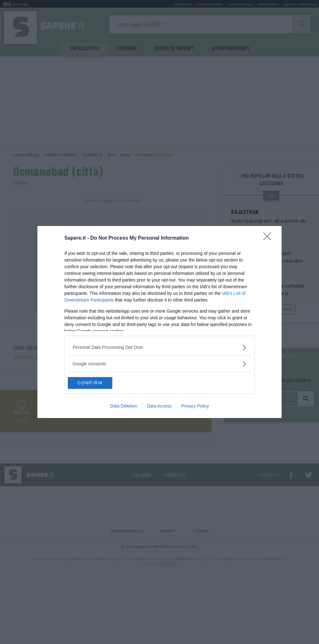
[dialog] (159, 322)
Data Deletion (124, 407)
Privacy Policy (195, 407)
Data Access (159, 407)
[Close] (269, 238)
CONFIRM (98, 383)
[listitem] (159, 347)
